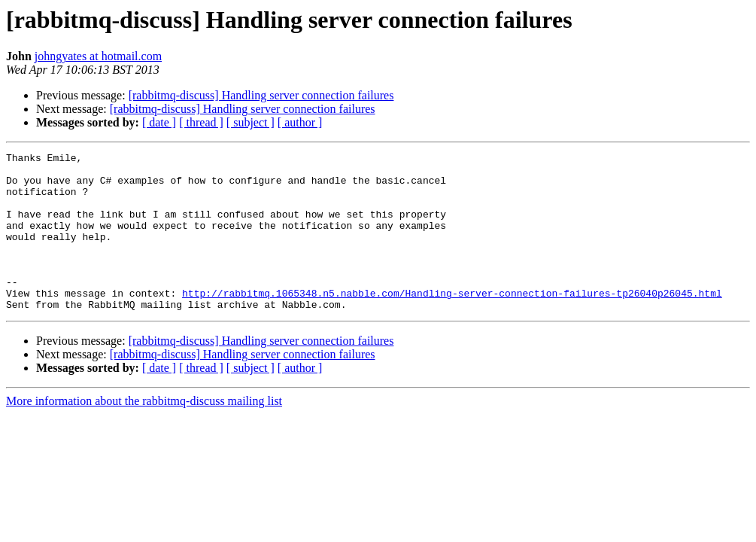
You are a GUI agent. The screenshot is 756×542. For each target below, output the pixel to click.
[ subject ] (250, 122)
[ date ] (159, 122)
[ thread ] (201, 122)
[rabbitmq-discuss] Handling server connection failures (261, 95)
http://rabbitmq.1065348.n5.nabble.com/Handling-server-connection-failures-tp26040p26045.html (452, 322)
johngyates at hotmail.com (98, 56)
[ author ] (300, 122)
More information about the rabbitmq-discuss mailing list (144, 432)
